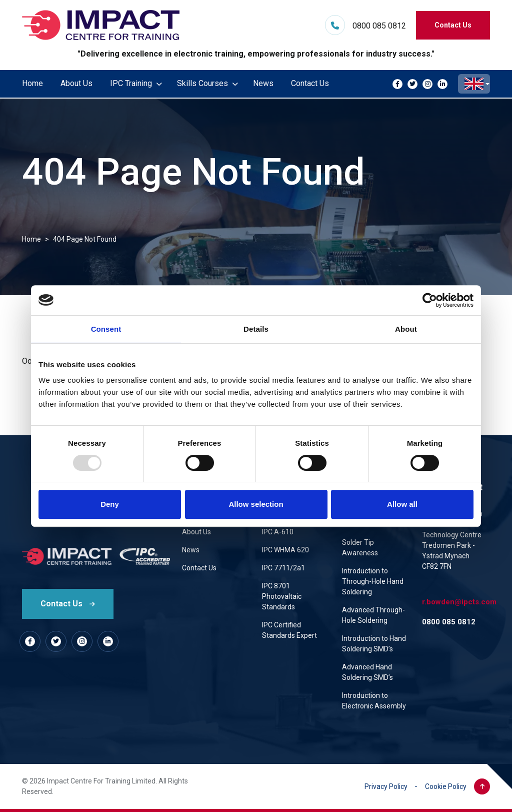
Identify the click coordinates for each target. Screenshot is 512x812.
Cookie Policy (446, 786)
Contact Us (453, 25)
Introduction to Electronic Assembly (374, 701)
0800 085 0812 (379, 26)
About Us (76, 83)
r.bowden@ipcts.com (459, 602)
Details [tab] (256, 329)
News (263, 83)
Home (32, 83)
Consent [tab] (106, 329)
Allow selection (256, 504)
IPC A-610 (278, 532)
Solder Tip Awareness (360, 548)
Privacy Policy (386, 786)
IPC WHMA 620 (285, 550)
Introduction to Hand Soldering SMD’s (374, 644)
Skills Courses (202, 83)
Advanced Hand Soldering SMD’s (367, 672)
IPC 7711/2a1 (283, 568)
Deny (110, 504)
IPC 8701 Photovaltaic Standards (282, 596)
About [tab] (406, 329)
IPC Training (131, 83)
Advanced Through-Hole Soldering (373, 615)
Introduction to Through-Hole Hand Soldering (373, 581)
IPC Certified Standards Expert (289, 630)
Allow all (402, 504)
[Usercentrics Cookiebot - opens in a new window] (430, 300)
